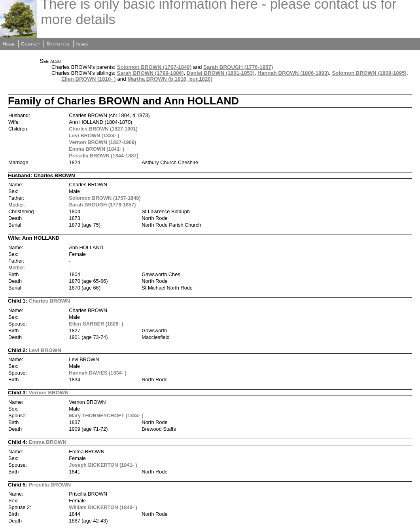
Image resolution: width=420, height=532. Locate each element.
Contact (30, 44)
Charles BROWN (49, 301)
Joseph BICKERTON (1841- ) (103, 465)
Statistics (58, 44)
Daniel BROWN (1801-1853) (221, 73)
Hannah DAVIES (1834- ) (98, 373)
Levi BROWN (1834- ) (94, 135)
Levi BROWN (45, 350)
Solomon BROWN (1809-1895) (369, 73)
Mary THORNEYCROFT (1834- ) (106, 416)
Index (82, 44)
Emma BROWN (48, 442)
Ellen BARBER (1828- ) (96, 324)
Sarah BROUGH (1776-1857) (238, 67)
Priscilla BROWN (50, 485)
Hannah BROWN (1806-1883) (293, 73)
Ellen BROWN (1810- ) (89, 79)
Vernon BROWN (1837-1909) (102, 142)
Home (9, 44)
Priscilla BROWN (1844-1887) (104, 156)
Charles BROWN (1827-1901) (103, 129)
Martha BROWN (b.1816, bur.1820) (170, 79)
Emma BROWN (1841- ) (96, 149)
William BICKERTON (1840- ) (103, 507)
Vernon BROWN (49, 393)
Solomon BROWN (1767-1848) (154, 67)
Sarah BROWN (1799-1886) (150, 73)
